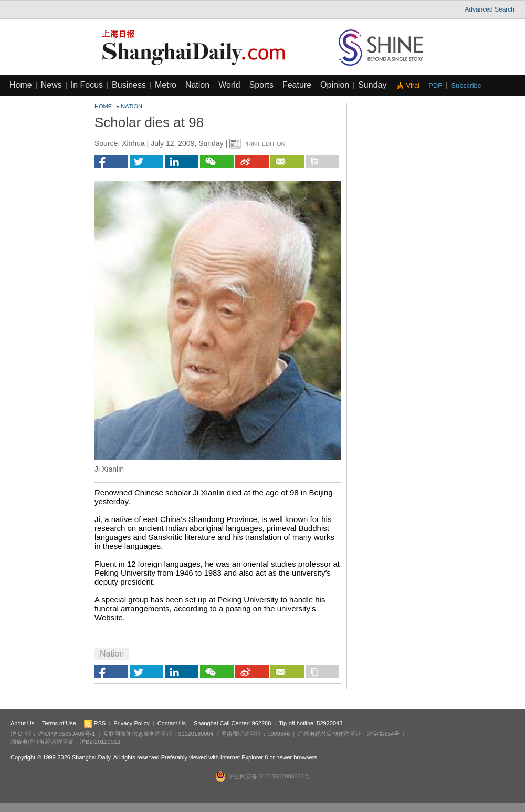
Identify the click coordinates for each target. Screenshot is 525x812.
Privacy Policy (131, 723)
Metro (166, 85)
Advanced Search (490, 9)
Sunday (372, 85)
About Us (22, 723)
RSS (95, 723)
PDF (435, 85)
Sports (261, 85)
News (51, 85)
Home (21, 85)
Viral (413, 85)
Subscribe (466, 85)
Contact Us (172, 723)
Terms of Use (59, 723)
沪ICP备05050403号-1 (66, 734)
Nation (197, 85)
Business (129, 85)
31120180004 (196, 734)
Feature (297, 85)
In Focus (87, 85)
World (229, 85)
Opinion (335, 85)
